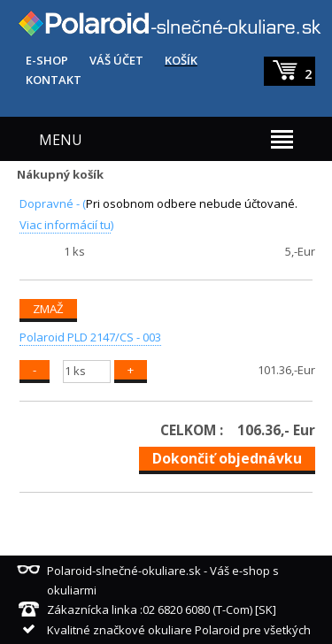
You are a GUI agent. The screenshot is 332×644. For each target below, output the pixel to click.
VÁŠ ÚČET (116, 60)
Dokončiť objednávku (227, 458)
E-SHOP (47, 60)
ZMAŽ (48, 309)
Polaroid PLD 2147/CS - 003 (90, 337)
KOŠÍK (181, 60)
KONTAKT (54, 80)
